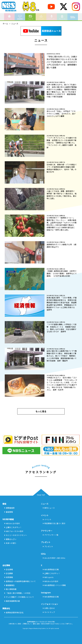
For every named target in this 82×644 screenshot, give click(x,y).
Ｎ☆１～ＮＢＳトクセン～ (16, 535)
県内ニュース (50, 508)
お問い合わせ (50, 608)
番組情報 (20, 17)
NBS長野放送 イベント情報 (55, 585)
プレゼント (62, 17)
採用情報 (9, 577)
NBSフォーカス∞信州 (15, 531)
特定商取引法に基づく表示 (55, 523)
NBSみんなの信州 (13, 523)
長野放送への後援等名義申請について (21, 581)
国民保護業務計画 (13, 601)
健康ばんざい (11, 539)
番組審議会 (10, 585)
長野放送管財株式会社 (15, 612)
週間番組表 (10, 508)
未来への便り (11, 543)
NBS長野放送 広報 (51, 569)
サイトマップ (50, 612)
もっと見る (41, 411)
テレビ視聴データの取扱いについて (20, 597)
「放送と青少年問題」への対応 (18, 593)
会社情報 (9, 569)
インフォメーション (49, 604)
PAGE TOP (41, 495)
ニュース (30, 17)
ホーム (9, 17)
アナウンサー (52, 17)
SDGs (73, 16)
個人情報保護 (11, 589)
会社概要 (9, 573)
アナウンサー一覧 (51, 535)
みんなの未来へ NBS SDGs (55, 558)
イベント (41, 17)
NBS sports (49, 577)
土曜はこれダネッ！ (14, 527)
